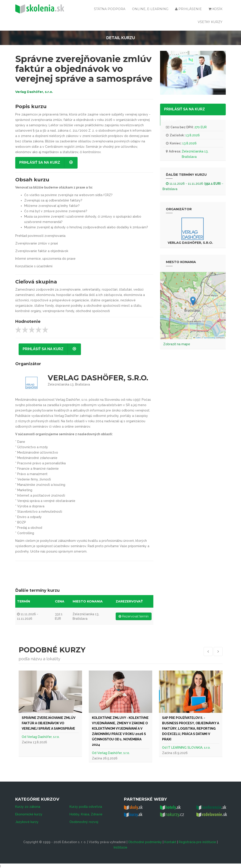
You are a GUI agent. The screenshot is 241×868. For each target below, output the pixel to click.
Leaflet (197, 338)
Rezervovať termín (134, 616)
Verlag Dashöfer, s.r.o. (34, 92)
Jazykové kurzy (27, 821)
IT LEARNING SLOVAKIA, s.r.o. (189, 748)
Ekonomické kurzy (29, 813)
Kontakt (170, 841)
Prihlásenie (188, 9)
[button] (193, 301)
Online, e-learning (150, 9)
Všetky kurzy (210, 22)
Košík (215, 9)
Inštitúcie (120, 847)
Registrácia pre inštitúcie (197, 841)
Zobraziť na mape (177, 344)
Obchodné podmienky (145, 841)
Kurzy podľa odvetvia (86, 806)
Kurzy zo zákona (28, 806)
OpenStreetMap (210, 338)
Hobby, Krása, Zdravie (86, 813)
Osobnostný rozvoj (84, 821)
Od (24, 737)
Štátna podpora (110, 9)
